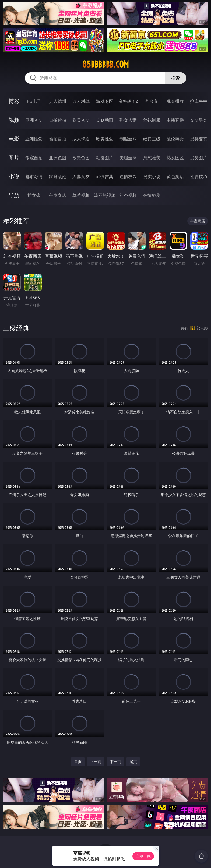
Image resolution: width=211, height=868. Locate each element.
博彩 (14, 101)
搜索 (175, 78)
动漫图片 (105, 158)
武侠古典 (105, 176)
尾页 (133, 762)
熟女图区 (175, 158)
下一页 (115, 762)
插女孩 (34, 195)
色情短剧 (152, 195)
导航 (14, 195)
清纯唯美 (152, 158)
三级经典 (16, 328)
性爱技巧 (199, 176)
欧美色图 (81, 158)
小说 (14, 176)
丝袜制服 (152, 120)
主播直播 (175, 120)
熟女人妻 (128, 120)
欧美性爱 (105, 139)
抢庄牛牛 (199, 101)
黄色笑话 (175, 176)
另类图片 (199, 158)
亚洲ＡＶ (34, 120)
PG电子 (34, 101)
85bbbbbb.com (105, 64)
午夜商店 (58, 195)
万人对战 (81, 101)
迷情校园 (128, 176)
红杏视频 (128, 195)
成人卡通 (81, 139)
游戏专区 (105, 101)
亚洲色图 (58, 158)
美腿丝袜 (128, 158)
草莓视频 (81, 195)
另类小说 (152, 176)
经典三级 (152, 139)
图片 (14, 157)
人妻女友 (81, 176)
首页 (78, 762)
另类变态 (199, 139)
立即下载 (143, 856)
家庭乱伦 (58, 176)
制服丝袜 (128, 139)
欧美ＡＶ (81, 120)
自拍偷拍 (58, 120)
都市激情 (34, 176)
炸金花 (152, 101)
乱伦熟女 (175, 139)
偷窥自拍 (34, 158)
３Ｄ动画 (105, 120)
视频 (14, 120)
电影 (14, 139)
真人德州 (58, 101)
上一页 (96, 762)
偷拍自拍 (58, 139)
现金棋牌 (175, 101)
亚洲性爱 (34, 139)
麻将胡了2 (128, 101)
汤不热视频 (105, 195)
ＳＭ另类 (199, 120)
